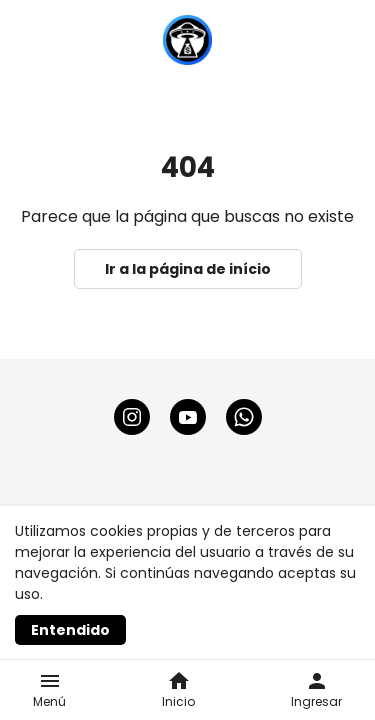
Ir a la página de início (188, 269)
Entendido (70, 630)
